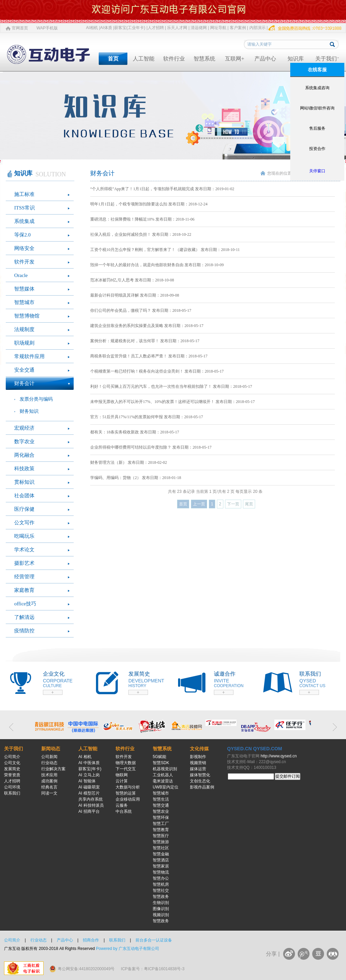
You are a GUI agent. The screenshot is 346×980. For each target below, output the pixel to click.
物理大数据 (126, 763)
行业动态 (49, 763)
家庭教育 (24, 590)
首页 (113, 59)
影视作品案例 (202, 787)
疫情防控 (24, 631)
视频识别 (161, 915)
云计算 (122, 781)
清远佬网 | (200, 28)
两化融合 (24, 455)
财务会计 (24, 383)
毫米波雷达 (163, 781)
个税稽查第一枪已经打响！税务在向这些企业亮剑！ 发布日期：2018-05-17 (157, 371)
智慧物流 (161, 872)
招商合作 (91, 940)
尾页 (249, 504)
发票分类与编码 (36, 399)
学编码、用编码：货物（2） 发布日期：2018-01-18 (136, 478)
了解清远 (24, 617)
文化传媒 (199, 749)
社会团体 (24, 496)
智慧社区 (161, 848)
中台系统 (124, 811)
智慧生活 (161, 799)
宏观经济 (24, 428)
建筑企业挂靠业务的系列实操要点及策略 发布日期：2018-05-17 (147, 326)
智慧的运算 (126, 793)
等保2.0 (22, 235)
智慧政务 (161, 897)
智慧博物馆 (27, 316)
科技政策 (24, 469)
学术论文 (24, 550)
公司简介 (12, 757)
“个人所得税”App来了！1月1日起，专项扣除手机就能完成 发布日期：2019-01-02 (162, 189)
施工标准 (24, 194)
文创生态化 (200, 781)
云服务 (122, 805)
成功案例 (49, 781)
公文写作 (24, 523)
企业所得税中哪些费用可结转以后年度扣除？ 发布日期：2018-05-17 (151, 447)
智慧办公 (161, 878)
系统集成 (24, 221)
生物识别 (161, 903)
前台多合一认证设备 (154, 940)
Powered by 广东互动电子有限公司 (128, 949)
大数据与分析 (128, 787)
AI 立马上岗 (89, 775)
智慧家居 (161, 866)
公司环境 (12, 787)
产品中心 (265, 59)
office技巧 (25, 604)
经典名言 (49, 787)
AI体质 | (107, 28)
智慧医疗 (161, 836)
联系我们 (12, 793)
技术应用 (49, 775)
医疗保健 (24, 509)
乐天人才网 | (178, 28)
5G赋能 (159, 757)
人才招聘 (12, 781)
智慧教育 (161, 830)
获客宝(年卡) (90, 769)
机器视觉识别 (165, 769)
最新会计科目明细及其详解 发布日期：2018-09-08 (135, 295)
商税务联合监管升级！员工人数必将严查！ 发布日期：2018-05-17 (149, 356)
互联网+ (235, 59)
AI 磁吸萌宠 (89, 787)
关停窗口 (317, 171)
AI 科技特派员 (91, 805)
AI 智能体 (87, 781)
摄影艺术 (24, 563)
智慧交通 (161, 805)
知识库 (296, 59)
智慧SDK (161, 763)
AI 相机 (85, 757)
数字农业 (24, 442)
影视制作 (198, 757)
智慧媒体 (24, 289)
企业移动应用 (128, 799)
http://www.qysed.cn (279, 756)
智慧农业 (161, 811)
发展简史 (12, 769)
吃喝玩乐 (24, 536)
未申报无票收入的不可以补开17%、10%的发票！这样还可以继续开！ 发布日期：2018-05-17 (172, 402)
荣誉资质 (12, 775)
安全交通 (24, 370)
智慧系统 (204, 59)
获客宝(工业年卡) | (131, 28)
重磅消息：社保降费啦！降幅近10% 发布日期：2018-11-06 (142, 219)
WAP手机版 (47, 28)
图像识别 (161, 909)
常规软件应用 (29, 356)
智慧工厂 (161, 824)
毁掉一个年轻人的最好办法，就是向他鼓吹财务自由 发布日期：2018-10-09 (157, 265)
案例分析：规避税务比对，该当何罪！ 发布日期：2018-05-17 (145, 341)
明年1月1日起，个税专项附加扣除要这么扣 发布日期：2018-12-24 (149, 204)
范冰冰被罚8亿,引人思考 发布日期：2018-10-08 (132, 280)
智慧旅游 (161, 842)
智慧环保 (161, 818)
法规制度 (24, 329)
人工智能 (144, 59)
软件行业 (174, 59)
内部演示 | (258, 28)
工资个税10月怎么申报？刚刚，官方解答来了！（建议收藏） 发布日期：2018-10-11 (165, 250)
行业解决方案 (53, 769)
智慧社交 (161, 890)
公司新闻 (49, 757)
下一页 (233, 504)
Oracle (21, 275)
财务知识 (29, 411)
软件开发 (24, 262)
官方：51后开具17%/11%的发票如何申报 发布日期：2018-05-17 (147, 417)
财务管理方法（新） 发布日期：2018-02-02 (129, 462)
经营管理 (24, 577)
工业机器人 (163, 775)
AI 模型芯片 (89, 793)
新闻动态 (51, 749)
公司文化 (12, 763)
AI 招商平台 (89, 811)
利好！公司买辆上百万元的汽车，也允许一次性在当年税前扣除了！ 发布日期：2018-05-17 (171, 386)
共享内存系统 (91, 799)
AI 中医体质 (89, 763)
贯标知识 (24, 482)
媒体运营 (198, 769)
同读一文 (49, 793)
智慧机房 (161, 884)
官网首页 (20, 28)
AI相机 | (93, 28)
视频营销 (198, 763)
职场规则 (24, 343)
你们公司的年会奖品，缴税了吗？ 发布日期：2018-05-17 (141, 310)
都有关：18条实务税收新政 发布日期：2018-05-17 (135, 432)
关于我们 (326, 59)
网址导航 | (219, 28)
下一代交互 (126, 769)
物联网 (122, 775)
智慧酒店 (161, 860)
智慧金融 (161, 854)
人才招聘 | (157, 28)
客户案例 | (239, 28)
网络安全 (24, 248)
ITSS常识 (24, 208)
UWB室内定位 (166, 787)
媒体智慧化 (200, 775)
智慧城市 (24, 302)
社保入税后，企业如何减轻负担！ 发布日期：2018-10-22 (141, 234)
